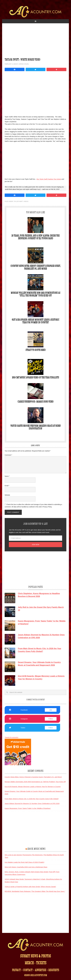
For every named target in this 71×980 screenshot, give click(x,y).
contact (28, 970)
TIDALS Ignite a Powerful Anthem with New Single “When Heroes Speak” (30, 887)
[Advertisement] (35, 42)
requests (54, 970)
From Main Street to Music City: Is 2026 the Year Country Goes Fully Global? (32, 799)
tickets (41, 963)
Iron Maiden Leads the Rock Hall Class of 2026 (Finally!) (24, 862)
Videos (26, 201)
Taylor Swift (18, 201)
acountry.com (41, 975)
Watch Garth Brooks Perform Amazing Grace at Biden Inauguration (35, 427)
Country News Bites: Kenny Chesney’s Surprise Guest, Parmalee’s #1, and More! (35, 267)
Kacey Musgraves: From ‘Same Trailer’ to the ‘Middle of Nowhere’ (28, 808)
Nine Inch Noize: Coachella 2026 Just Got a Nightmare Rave (26, 867)
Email (7, 486)
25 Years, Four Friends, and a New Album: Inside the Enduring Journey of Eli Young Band (35, 237)
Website (7, 495)
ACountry (36, 13)
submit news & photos (35, 956)
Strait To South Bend (35, 350)
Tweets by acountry (11, 737)
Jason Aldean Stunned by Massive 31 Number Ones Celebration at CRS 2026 (32, 803)
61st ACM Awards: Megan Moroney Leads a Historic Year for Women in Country (35, 321)
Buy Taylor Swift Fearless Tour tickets (49, 179)
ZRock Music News (36, 849)
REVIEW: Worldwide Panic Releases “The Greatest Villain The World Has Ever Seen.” (35, 891)
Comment (8, 455)
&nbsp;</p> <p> (33, 93)
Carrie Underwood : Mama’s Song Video (35, 402)
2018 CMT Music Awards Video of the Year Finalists (35, 377)
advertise (40, 970)
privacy (16, 970)
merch (29, 963)
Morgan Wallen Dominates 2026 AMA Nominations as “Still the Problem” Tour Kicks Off (35, 294)
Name (7, 476)
